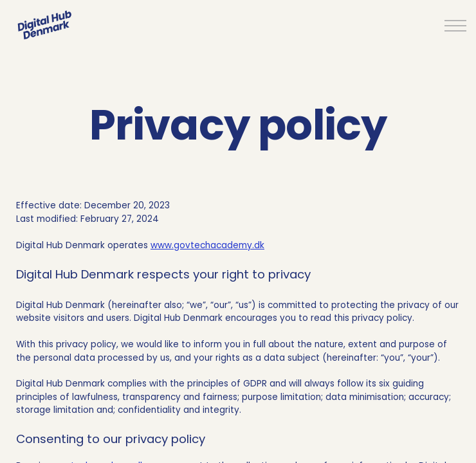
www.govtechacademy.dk (207, 245)
